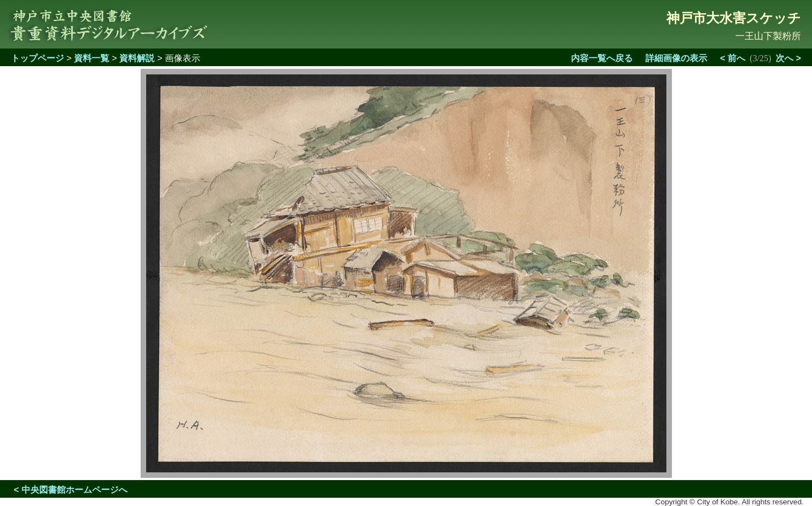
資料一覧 (92, 58)
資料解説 (137, 58)
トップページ (38, 58)
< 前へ (733, 58)
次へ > (788, 58)
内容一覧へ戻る (602, 58)
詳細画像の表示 (676, 58)
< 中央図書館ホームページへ (71, 490)
